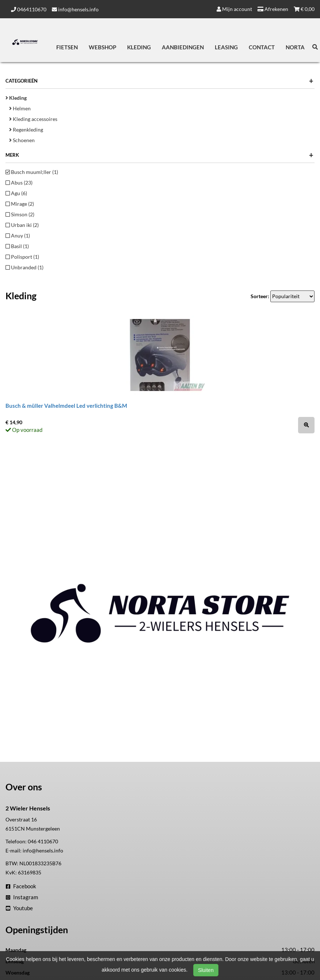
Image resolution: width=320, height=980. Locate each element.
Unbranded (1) (24, 267)
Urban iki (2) (22, 225)
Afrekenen (273, 9)
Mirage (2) (20, 204)
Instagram (22, 897)
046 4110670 (43, 841)
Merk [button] (159, 155)
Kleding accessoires (33, 119)
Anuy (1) (18, 235)
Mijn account (234, 9)
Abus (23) (19, 183)
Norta (295, 47)
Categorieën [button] (159, 81)
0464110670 (29, 9)
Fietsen (67, 47)
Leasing (226, 47)
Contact (262, 47)
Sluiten (206, 970)
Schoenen (22, 140)
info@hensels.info (75, 9)
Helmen (20, 108)
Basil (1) (17, 246)
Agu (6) (16, 193)
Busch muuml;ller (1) (32, 172)
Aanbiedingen (183, 47)
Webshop (102, 47)
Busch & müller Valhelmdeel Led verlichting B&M (66, 406)
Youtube (19, 908)
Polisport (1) (22, 257)
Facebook (21, 886)
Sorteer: (260, 296)
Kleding (139, 47)
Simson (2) (20, 214)
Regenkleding (26, 130)
